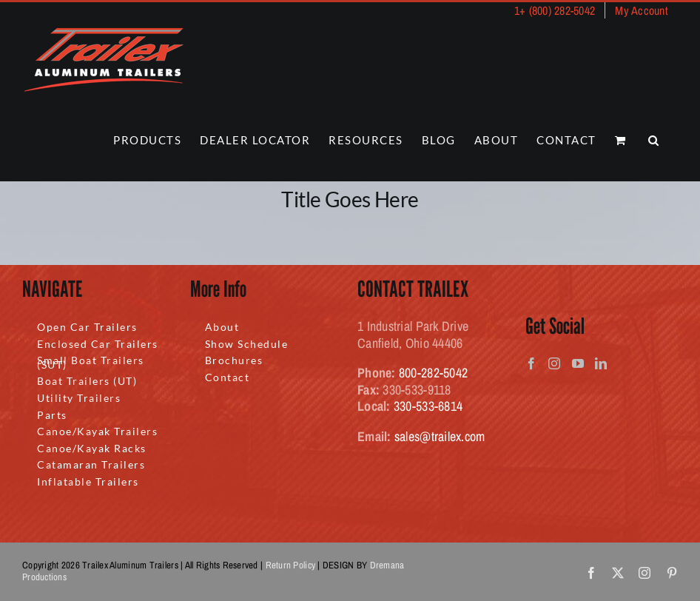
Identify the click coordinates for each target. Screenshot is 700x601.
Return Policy (291, 565)
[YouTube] (578, 363)
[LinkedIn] (601, 363)
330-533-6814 (428, 406)
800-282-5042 (433, 373)
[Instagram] (554, 363)
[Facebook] (531, 363)
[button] (654, 140)
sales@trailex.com (440, 436)
